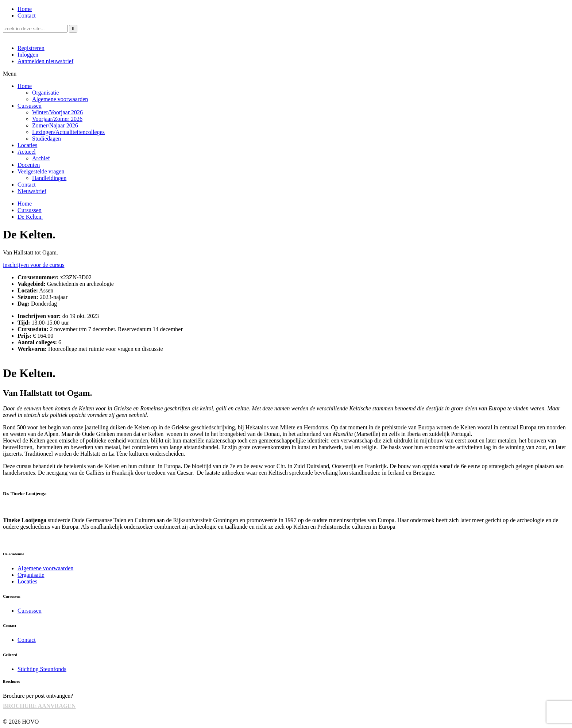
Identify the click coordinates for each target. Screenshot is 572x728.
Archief (41, 158)
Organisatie (45, 93)
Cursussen (30, 106)
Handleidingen (49, 178)
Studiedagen (47, 139)
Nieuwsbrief (32, 191)
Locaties (27, 145)
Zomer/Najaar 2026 (55, 125)
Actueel (27, 152)
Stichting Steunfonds (42, 669)
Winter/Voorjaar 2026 (57, 112)
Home (25, 9)
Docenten (29, 165)
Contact (27, 16)
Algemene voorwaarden (60, 99)
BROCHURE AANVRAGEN (39, 706)
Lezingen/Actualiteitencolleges (68, 132)
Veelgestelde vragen (41, 171)
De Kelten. (30, 217)
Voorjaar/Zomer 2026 (57, 119)
